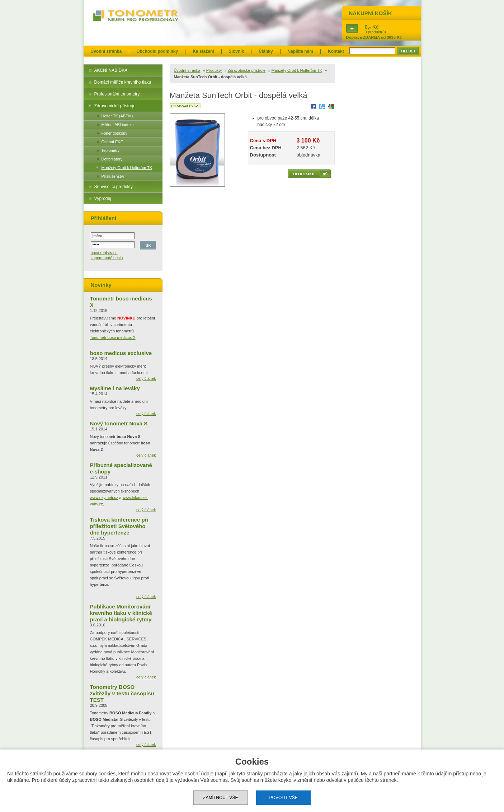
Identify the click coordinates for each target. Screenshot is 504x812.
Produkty (214, 70)
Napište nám (300, 51)
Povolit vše (284, 798)
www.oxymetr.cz (104, 498)
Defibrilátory (112, 159)
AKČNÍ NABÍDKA (111, 70)
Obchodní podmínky (157, 51)
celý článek (146, 378)
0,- (368, 27)
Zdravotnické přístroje (115, 106)
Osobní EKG (113, 142)
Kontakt (336, 51)
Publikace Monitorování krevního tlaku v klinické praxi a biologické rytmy (121, 613)
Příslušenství (113, 176)
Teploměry (111, 150)
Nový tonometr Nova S (119, 423)
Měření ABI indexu (118, 125)
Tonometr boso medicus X (113, 337)
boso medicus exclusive (121, 353)
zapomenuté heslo (107, 258)
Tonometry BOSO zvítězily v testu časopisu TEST (122, 693)
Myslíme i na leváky (115, 388)
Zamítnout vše (220, 798)
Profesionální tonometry (117, 94)
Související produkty (114, 187)
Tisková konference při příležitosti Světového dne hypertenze (119, 526)
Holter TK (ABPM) (117, 116)
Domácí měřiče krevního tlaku (123, 82)
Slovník (237, 51)
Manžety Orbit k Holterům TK (127, 168)
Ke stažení (203, 51)
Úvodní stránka (106, 51)
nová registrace (104, 253)
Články (266, 51)
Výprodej (103, 199)
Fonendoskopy (114, 133)
